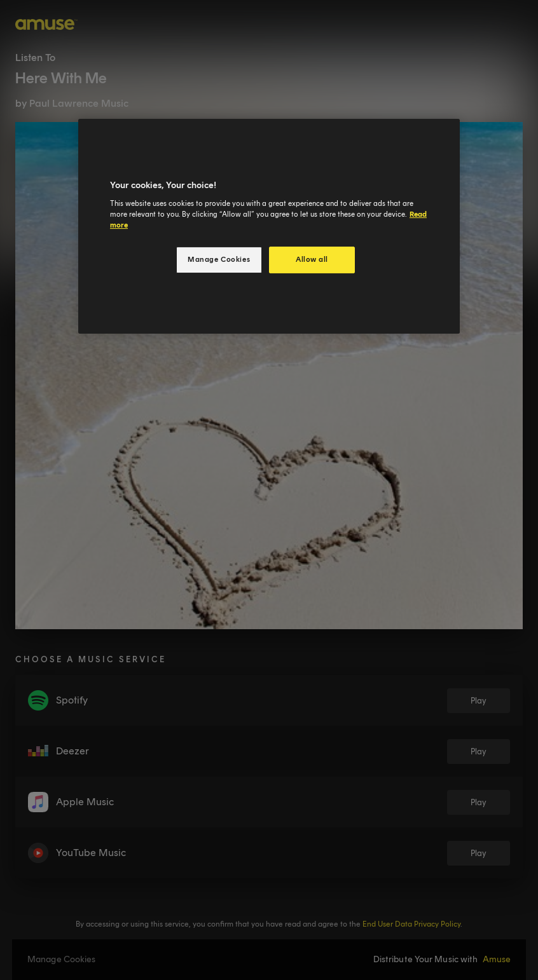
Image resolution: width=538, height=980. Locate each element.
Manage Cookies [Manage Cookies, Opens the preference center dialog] (219, 259)
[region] (269, 226)
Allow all (312, 259)
